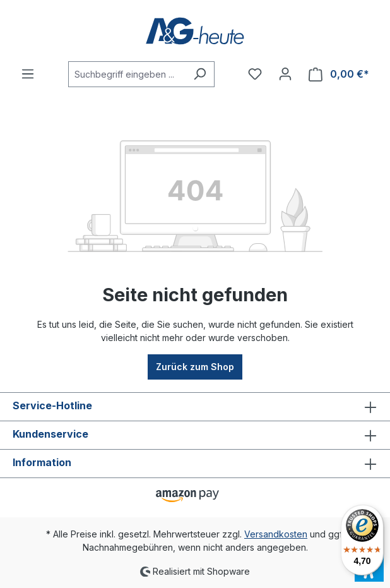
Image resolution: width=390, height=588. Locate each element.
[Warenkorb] (339, 74)
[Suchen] (200, 74)
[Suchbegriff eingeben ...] (127, 74)
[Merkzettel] (255, 74)
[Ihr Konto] (285, 74)
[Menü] (28, 74)
